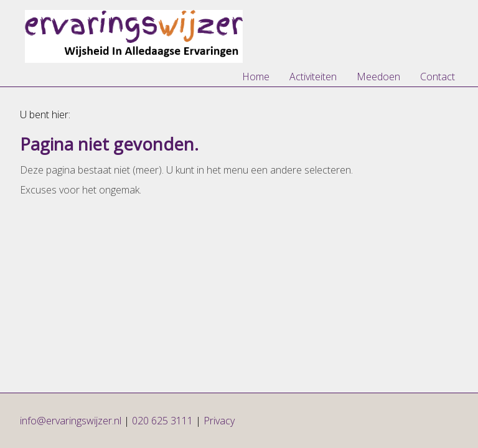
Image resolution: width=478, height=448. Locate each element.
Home (256, 77)
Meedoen (378, 77)
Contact (438, 77)
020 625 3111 (162, 421)
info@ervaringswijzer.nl (72, 421)
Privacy (219, 421)
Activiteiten (313, 77)
